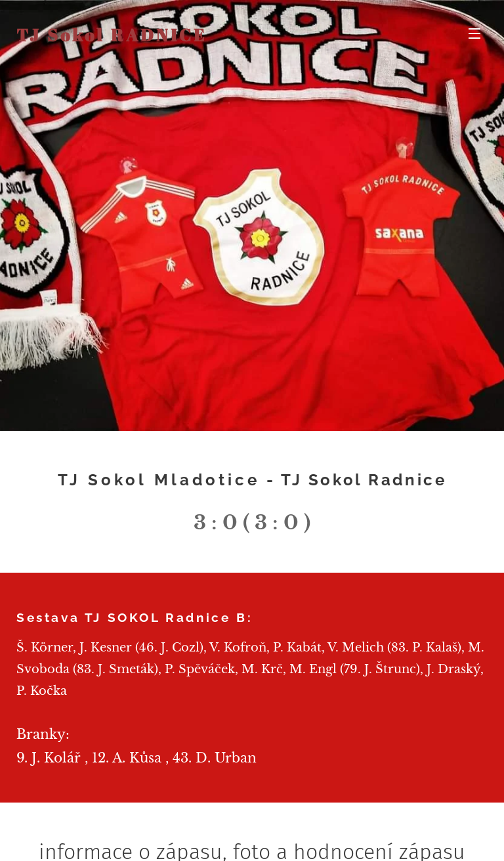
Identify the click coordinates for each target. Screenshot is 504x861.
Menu (474, 33)
